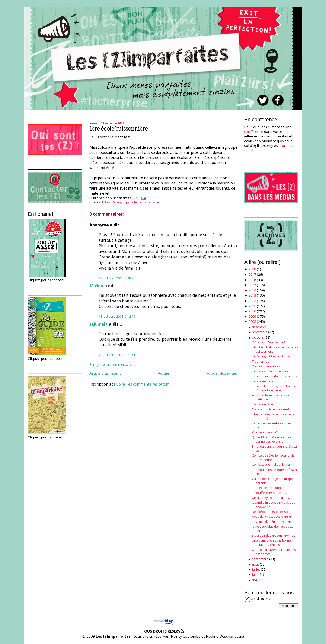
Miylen (96, 286)
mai (255, 580)
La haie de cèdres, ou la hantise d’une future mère (274, 388)
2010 (252, 311)
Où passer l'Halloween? (269, 342)
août (256, 564)
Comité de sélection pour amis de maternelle (273, 458)
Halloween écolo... (265, 404)
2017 (252, 274)
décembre (259, 327)
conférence (254, 131)
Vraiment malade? (265, 432)
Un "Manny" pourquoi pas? (271, 498)
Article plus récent (105, 373)
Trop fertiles (261, 361)
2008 (252, 322)
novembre (260, 332)
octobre (258, 337)
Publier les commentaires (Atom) (142, 384)
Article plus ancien (223, 373)
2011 (252, 306)
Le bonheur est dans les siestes (275, 376)
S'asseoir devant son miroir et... (274, 536)
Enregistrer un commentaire (111, 364)
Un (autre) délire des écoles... (272, 356)
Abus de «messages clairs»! (271, 517)
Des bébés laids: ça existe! (271, 512)
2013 (252, 295)
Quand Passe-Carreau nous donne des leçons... (272, 439)
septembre (260, 559)
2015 (252, 285)
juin (255, 574)
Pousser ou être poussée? (271, 409)
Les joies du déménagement (272, 522)
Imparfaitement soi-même (141, 202)
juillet (256, 569)
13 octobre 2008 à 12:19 (117, 316)
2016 (252, 280)
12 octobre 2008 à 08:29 (117, 278)
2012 (252, 301)
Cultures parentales (266, 366)
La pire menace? (264, 381)
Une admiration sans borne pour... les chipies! (271, 543)
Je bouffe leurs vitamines (270, 493)
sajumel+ (99, 324)
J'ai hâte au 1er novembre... (271, 371)
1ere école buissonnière (119, 129)
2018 (252, 269)
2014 (252, 290)
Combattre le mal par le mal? (272, 464)
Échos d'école (112, 202)
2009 (252, 316)
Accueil (164, 373)
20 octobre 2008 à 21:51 (117, 355)
